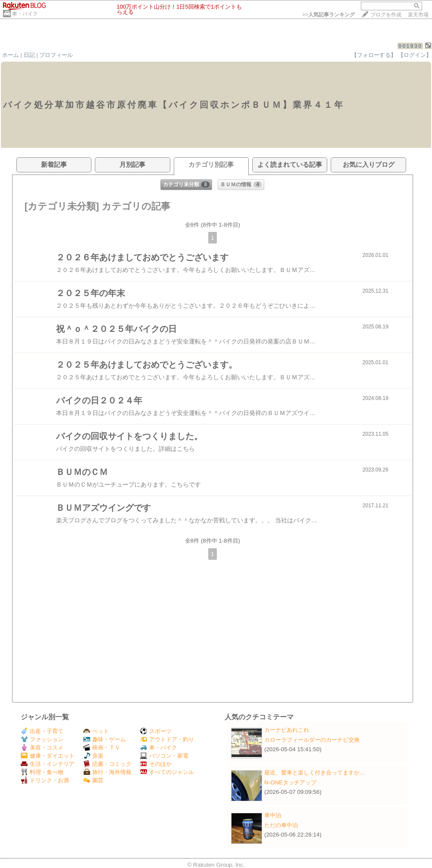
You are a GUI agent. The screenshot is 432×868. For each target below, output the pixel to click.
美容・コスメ (42, 748)
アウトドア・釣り (167, 739)
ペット (96, 731)
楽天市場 (418, 15)
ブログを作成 (386, 15)
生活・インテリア (48, 764)
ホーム (11, 55)
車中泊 (273, 815)
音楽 (93, 756)
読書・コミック (107, 764)
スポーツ (156, 731)
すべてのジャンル (167, 772)
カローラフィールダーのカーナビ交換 (312, 740)
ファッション (42, 739)
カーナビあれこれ (287, 730)
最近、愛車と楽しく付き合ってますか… (315, 773)
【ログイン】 (415, 55)
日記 (29, 55)
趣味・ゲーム (105, 739)
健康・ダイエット (48, 756)
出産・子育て (42, 731)
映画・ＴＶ (102, 748)
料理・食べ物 (42, 772)
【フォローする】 (374, 55)
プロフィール (56, 55)
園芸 (93, 780)
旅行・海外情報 (107, 772)
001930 (410, 46)
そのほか (156, 764)
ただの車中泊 (281, 825)
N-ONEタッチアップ (290, 782)
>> (329, 15)
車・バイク (25, 14)
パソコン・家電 (164, 756)
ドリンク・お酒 (45, 780)
